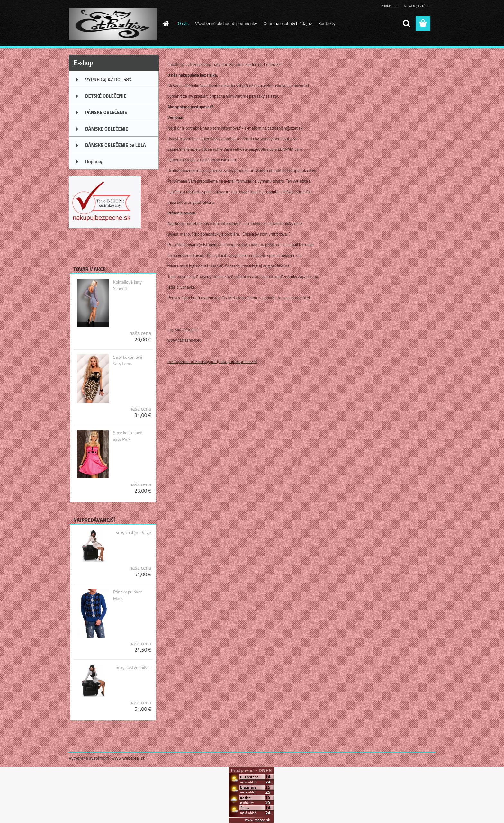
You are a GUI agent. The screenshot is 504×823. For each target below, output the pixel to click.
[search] (406, 23)
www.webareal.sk (128, 758)
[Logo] (113, 24)
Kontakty (327, 23)
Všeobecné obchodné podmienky (226, 23)
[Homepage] (166, 23)
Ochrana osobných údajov (288, 23)
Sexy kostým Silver (133, 667)
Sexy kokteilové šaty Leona (128, 360)
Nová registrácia (417, 6)
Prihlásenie (389, 6)
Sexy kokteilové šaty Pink (128, 436)
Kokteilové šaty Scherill (127, 285)
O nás (183, 23)
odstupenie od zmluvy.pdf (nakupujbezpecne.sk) (212, 361)
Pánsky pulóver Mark (128, 595)
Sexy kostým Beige (133, 533)
